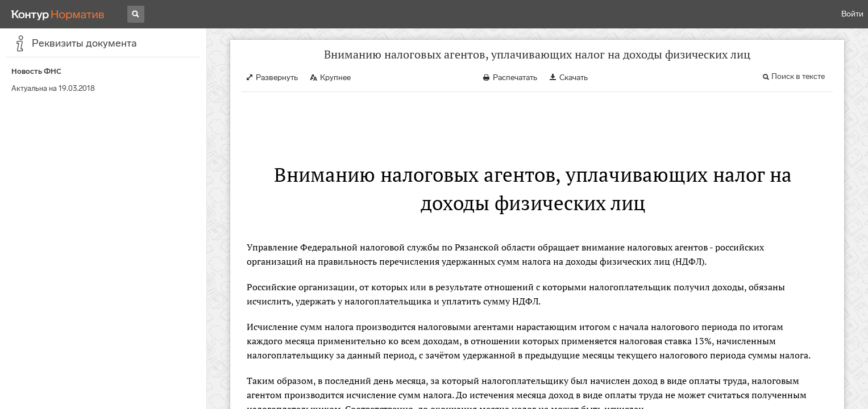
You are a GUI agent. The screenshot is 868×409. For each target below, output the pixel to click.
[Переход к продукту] (58, 14)
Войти (852, 14)
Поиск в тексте (798, 76)
